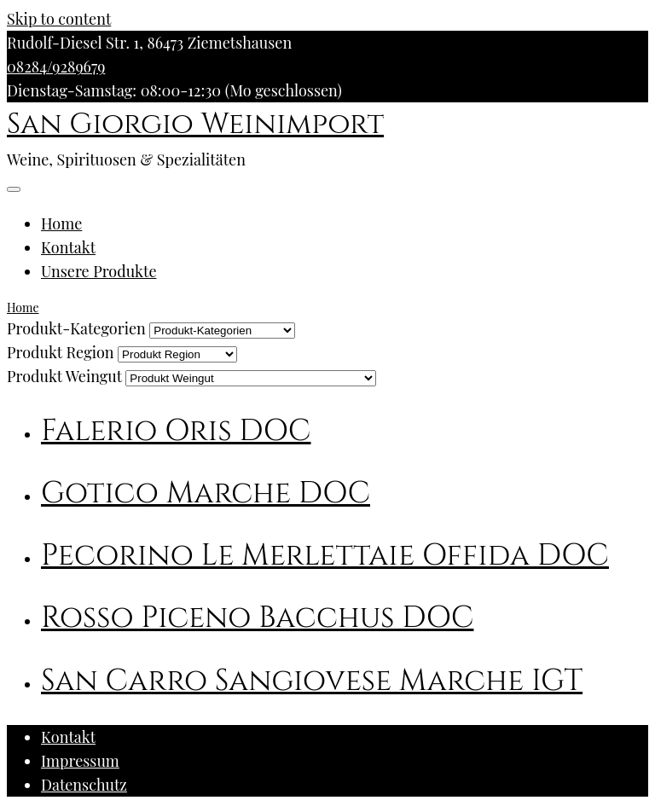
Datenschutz (84, 785)
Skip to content (59, 19)
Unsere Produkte (99, 271)
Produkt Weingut (64, 376)
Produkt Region (61, 352)
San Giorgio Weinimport (195, 125)
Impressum (80, 761)
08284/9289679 (56, 67)
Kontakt (68, 247)
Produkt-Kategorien (76, 328)
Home (61, 223)
